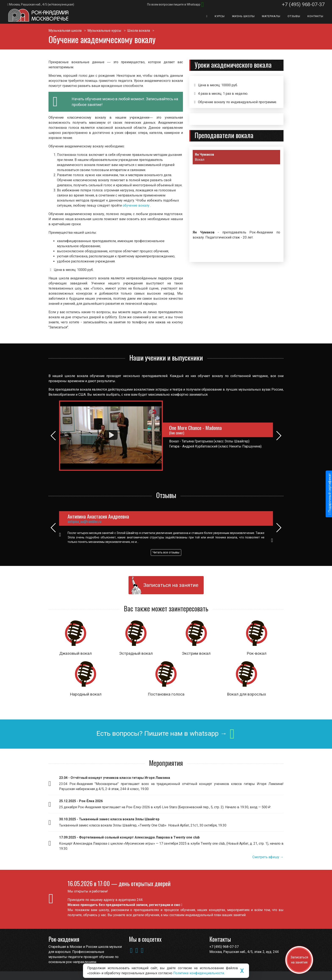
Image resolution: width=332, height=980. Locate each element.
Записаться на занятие (171, 585)
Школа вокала (139, 31)
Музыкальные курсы (104, 31)
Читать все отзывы (166, 552)
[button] (276, 204)
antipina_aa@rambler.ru (84, 521)
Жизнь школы (243, 16)
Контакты (315, 16)
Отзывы (294, 16)
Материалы (271, 16)
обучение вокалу (136, 205)
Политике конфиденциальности (199, 973)
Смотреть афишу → (268, 857)
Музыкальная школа (65, 31)
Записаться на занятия (299, 960)
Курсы (220, 16)
